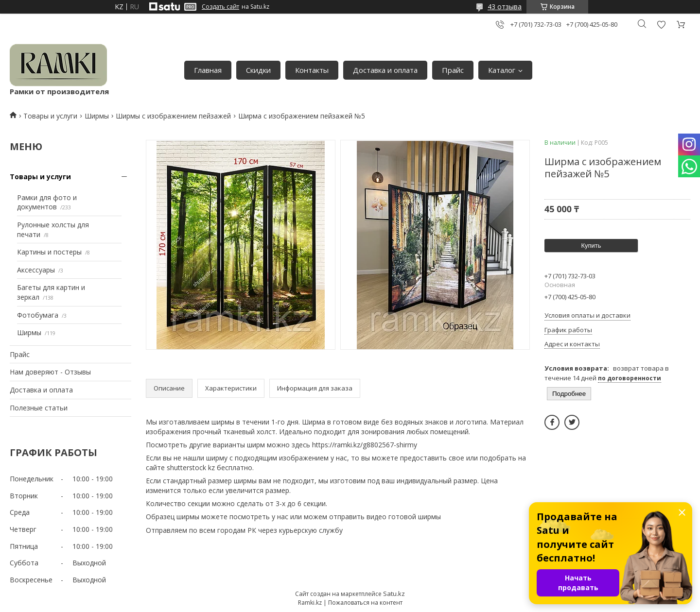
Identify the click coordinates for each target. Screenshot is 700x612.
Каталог (502, 70)
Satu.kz (394, 594)
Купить (591, 246)
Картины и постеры (49, 252)
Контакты (312, 70)
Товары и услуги (50, 116)
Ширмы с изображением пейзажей (173, 116)
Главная (208, 70)
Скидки (258, 70)
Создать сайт (220, 7)
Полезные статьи (39, 408)
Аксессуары (36, 270)
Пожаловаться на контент (365, 603)
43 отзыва (505, 7)
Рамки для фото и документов (47, 202)
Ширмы (97, 116)
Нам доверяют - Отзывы (50, 372)
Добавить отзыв (661, 25)
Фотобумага (38, 315)
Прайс (453, 70)
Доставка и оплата (385, 70)
